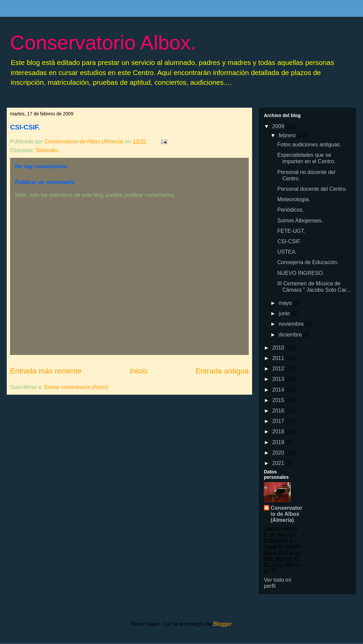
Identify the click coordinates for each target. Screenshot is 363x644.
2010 (279, 348)
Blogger (222, 624)
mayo (286, 303)
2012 (279, 369)
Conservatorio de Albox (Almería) (286, 514)
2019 (279, 442)
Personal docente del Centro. (312, 189)
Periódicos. (291, 210)
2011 (279, 358)
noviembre (292, 324)
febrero (288, 135)
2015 (279, 400)
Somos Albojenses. (300, 221)
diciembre (291, 335)
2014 (279, 390)
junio (285, 313)
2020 (279, 453)
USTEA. (287, 252)
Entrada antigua (222, 371)
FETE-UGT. (291, 231)
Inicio (138, 371)
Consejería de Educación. (308, 262)
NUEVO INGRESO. (301, 273)
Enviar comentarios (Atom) (76, 387)
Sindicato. (47, 150)
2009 (279, 126)
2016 (279, 411)
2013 (279, 379)
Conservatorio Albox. (103, 43)
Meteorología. (294, 199)
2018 (279, 432)
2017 (279, 421)
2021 (279, 463)
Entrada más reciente (46, 371)
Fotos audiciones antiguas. (309, 145)
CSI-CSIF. (25, 127)
